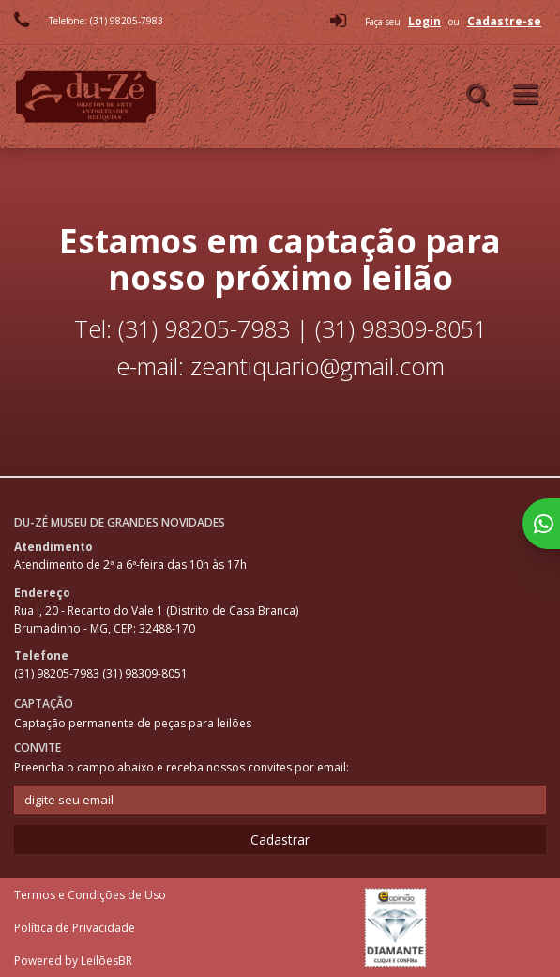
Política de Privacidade (75, 928)
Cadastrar (280, 840)
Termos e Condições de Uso (90, 895)
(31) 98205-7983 (58, 673)
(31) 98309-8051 (145, 673)
